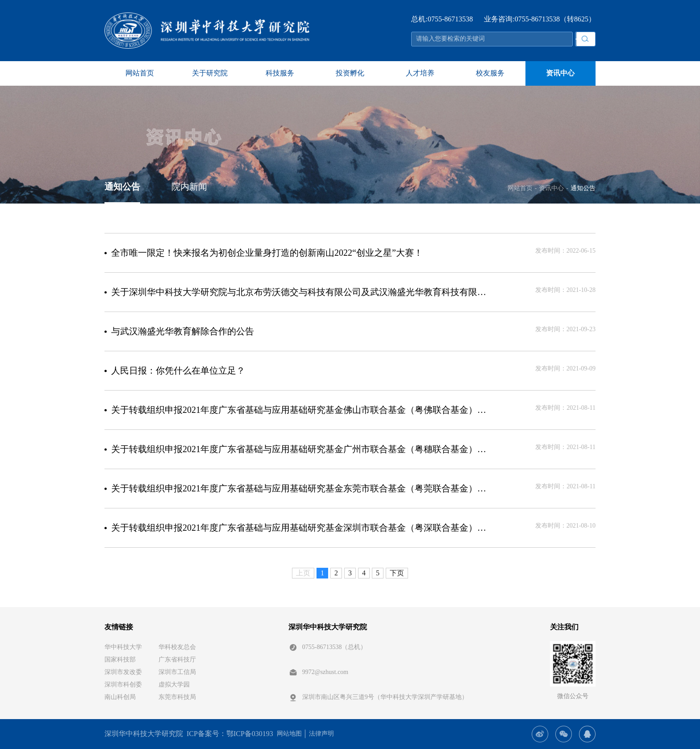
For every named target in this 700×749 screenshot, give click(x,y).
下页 (397, 573)
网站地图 (289, 734)
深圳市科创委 (123, 685)
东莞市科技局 (177, 697)
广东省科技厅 (177, 660)
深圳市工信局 (177, 672)
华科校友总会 (177, 647)
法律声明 (321, 734)
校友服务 (490, 73)
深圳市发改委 (123, 672)
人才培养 (420, 73)
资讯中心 (560, 73)
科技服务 (280, 73)
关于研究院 (210, 73)
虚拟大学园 (174, 685)
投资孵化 (350, 73)
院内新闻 (189, 187)
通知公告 (122, 187)
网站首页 (140, 73)
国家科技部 (120, 660)
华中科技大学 (123, 647)
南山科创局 (120, 697)
